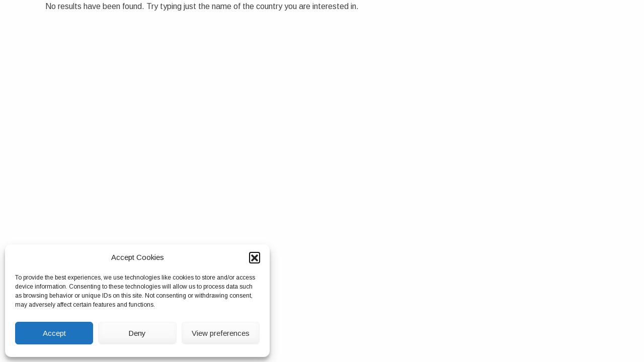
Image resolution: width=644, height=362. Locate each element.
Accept (54, 333)
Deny (137, 333)
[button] (255, 257)
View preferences (221, 333)
